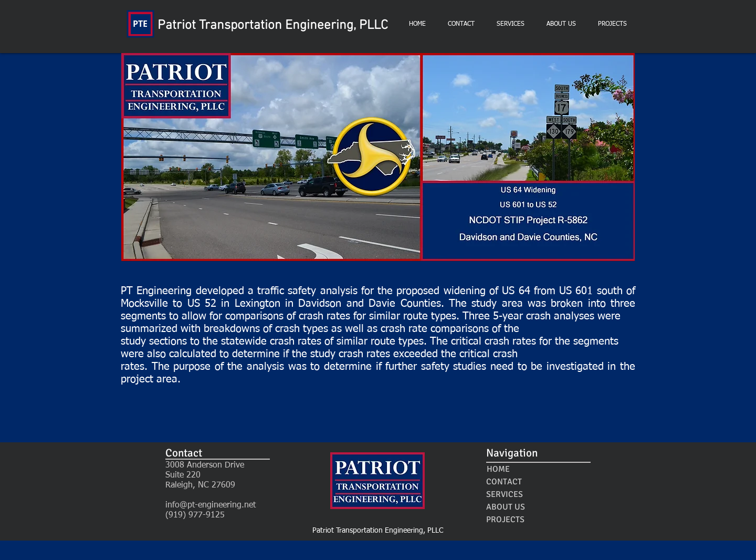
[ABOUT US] (505, 507)
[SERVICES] (504, 494)
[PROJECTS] (505, 520)
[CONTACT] (504, 482)
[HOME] (498, 469)
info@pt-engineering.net (211, 505)
